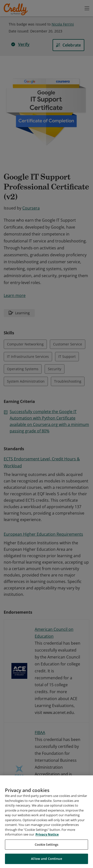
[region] (46, 822)
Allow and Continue (46, 859)
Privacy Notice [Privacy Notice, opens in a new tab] (47, 834)
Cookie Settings (47, 844)
